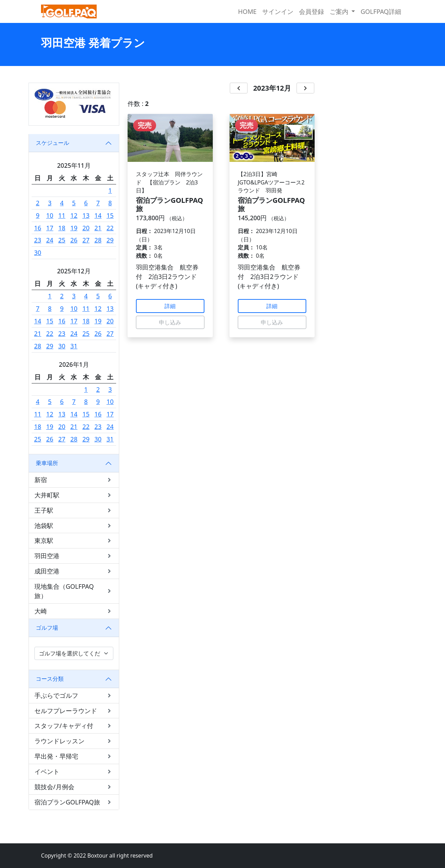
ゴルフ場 (47, 628)
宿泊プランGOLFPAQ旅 (74, 802)
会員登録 (311, 11)
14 (98, 215)
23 (38, 240)
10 (50, 215)
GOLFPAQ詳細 (381, 11)
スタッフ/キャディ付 (74, 726)
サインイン (278, 11)
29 (110, 240)
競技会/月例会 (74, 787)
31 (74, 346)
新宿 (74, 480)
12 (74, 215)
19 (74, 228)
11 (62, 215)
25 (62, 240)
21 (98, 228)
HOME (247, 11)
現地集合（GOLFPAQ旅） (74, 591)
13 (86, 215)
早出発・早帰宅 (74, 756)
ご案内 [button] (340, 11)
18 (62, 228)
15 (110, 215)
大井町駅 (74, 495)
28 (98, 240)
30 (38, 253)
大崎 (74, 611)
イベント (74, 772)
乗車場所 (47, 463)
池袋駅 (74, 526)
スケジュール (52, 143)
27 (86, 240)
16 (38, 228)
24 (50, 240)
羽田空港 (74, 556)
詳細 (170, 306)
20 (86, 228)
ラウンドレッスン (74, 741)
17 (50, 228)
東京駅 (74, 541)
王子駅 (74, 510)
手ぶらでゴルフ (74, 696)
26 (74, 240)
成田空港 (74, 571)
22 (110, 228)
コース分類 (50, 679)
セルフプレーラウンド (74, 711)
